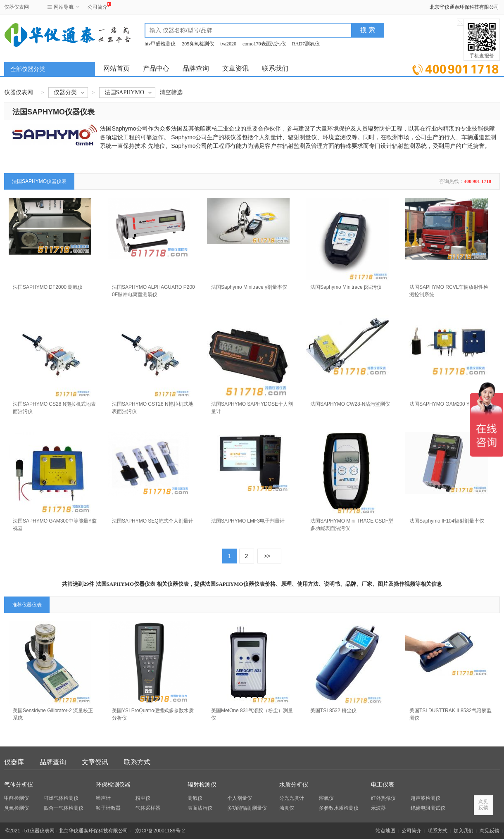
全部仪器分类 (28, 69)
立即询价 (455, 68)
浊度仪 (287, 808)
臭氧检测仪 (17, 808)
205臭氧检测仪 (198, 44)
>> (267, 556)
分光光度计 (292, 798)
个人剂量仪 (240, 798)
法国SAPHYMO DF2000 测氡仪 (48, 287)
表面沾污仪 (200, 808)
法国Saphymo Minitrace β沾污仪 (346, 287)
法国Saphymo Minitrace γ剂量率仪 (249, 287)
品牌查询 (196, 68)
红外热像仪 (383, 798)
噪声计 (103, 798)
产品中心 (156, 68)
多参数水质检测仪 (339, 808)
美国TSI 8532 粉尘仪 (333, 711)
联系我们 (275, 68)
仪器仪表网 (17, 7)
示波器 (378, 808)
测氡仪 (195, 798)
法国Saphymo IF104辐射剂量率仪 (447, 521)
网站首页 (116, 68)
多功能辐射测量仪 (247, 808)
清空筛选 (171, 92)
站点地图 (385, 831)
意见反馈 (490, 831)
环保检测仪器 (113, 785)
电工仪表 (383, 785)
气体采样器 (148, 808)
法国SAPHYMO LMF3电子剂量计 (248, 521)
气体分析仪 (19, 785)
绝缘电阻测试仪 (428, 808)
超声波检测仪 (426, 798)
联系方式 (137, 762)
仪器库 (14, 762)
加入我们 (464, 831)
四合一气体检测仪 (64, 808)
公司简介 (97, 6)
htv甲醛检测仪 (160, 44)
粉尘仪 (143, 798)
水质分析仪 (294, 785)
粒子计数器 (108, 808)
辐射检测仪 (202, 785)
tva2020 (228, 44)
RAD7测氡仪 (306, 44)
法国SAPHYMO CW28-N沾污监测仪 (350, 404)
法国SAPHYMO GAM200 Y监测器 (447, 404)
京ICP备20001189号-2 (160, 831)
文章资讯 (235, 68)
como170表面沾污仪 (264, 44)
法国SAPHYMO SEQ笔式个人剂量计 (153, 521)
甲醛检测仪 (17, 798)
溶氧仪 (326, 798)
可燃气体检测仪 (61, 798)
